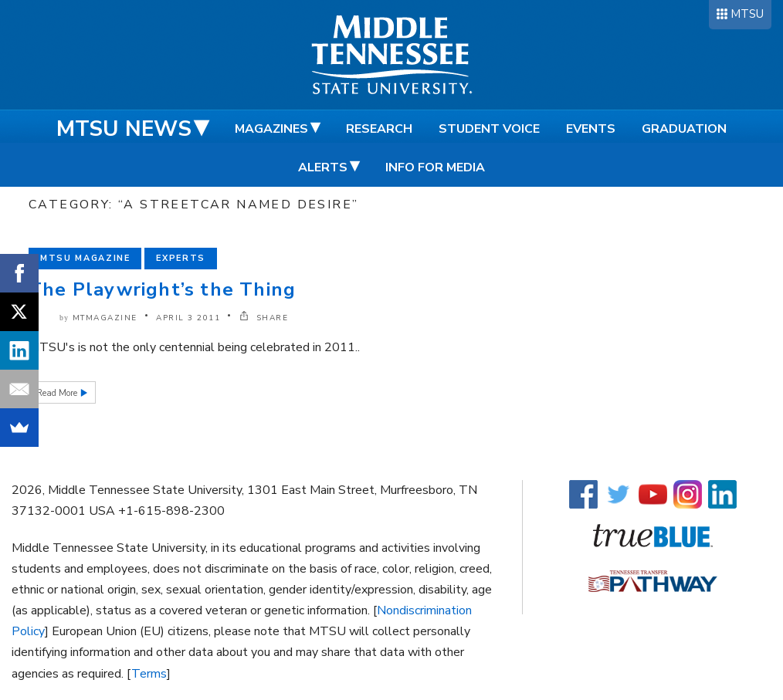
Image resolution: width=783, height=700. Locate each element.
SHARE (264, 318)
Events (591, 129)
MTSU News (124, 129)
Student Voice (489, 129)
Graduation (684, 129)
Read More (58, 393)
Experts (181, 258)
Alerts (323, 167)
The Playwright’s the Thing (162, 289)
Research (379, 129)
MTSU (747, 14)
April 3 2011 (188, 318)
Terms (149, 674)
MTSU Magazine (85, 258)
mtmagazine (105, 318)
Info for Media (435, 167)
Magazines (271, 129)
